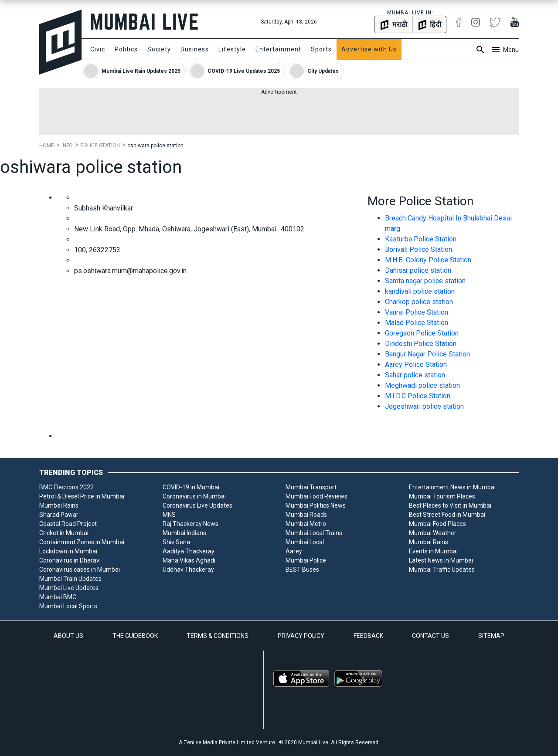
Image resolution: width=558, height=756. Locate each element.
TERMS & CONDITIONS (218, 636)
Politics (126, 49)
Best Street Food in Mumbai (447, 515)
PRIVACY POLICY (301, 636)
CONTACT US (430, 636)
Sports (321, 49)
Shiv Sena (176, 542)
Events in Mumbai (433, 551)
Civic (98, 49)
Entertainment (278, 49)
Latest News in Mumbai (441, 560)
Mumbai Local (305, 542)
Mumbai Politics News (316, 505)
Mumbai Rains (59, 505)
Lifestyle (232, 49)
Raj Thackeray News (191, 524)
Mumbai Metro (306, 524)
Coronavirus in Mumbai (194, 496)
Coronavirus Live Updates (197, 505)
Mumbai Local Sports (68, 606)
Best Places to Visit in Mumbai (450, 505)
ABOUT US (68, 636)
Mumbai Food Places (437, 524)
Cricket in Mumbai (64, 533)
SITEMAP (491, 636)
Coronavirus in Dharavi (70, 560)
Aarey (294, 551)
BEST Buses (302, 570)
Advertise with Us (369, 49)
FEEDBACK (368, 636)
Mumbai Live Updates (69, 588)
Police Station (100, 146)
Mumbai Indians (184, 533)
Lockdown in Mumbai (68, 551)
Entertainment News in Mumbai (452, 487)
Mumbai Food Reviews (316, 496)
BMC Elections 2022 (66, 487)
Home (47, 146)
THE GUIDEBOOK (135, 636)
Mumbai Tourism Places (442, 496)
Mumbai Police (306, 560)
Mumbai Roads (306, 515)
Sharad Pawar (59, 515)
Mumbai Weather (433, 533)
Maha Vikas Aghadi (189, 560)
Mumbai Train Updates (70, 579)
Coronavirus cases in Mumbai (80, 570)
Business (195, 49)
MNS (169, 515)
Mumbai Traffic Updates (442, 570)
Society (159, 49)
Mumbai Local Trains (314, 533)
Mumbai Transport (311, 487)
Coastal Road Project (68, 524)
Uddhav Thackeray (188, 570)
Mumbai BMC (58, 597)
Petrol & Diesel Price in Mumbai (82, 496)
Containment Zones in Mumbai (82, 542)
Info (67, 146)
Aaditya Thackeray (189, 551)
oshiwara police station (155, 146)
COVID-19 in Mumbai (191, 487)
